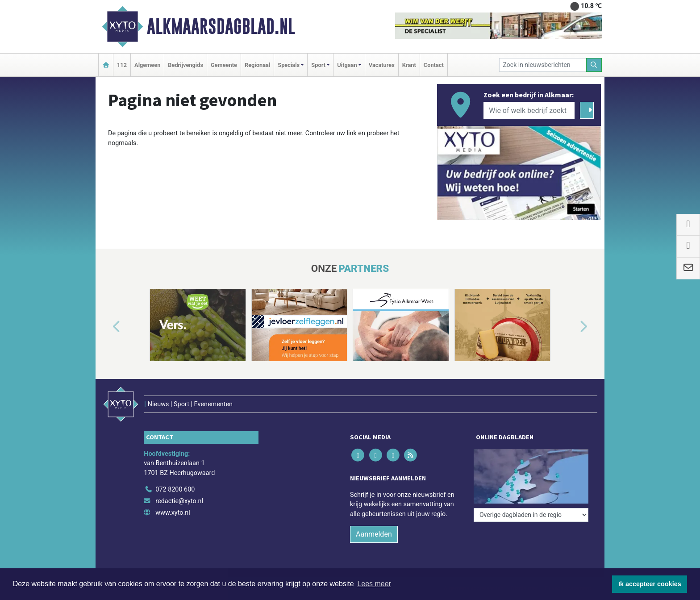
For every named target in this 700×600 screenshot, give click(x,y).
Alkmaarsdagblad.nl (221, 26)
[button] (106, 327)
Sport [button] (318, 65)
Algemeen (147, 65)
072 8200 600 (175, 490)
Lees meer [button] (374, 584)
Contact (434, 65)
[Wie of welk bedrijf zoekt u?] (529, 110)
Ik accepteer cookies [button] (650, 584)
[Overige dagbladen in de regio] (531, 515)
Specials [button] (289, 65)
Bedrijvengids (185, 65)
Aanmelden (374, 534)
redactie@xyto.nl (179, 501)
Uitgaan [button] (347, 65)
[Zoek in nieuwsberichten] (543, 65)
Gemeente (224, 65)
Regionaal (257, 65)
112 (122, 65)
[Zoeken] (594, 65)
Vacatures (382, 65)
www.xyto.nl (173, 513)
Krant (409, 65)
